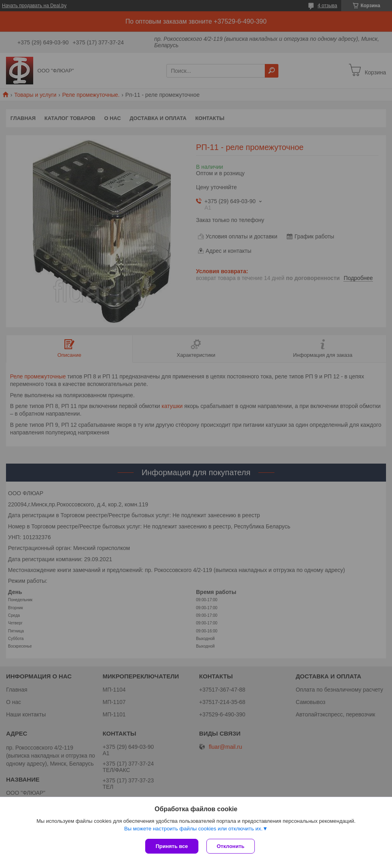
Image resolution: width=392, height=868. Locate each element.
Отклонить (231, 846)
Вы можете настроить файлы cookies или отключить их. (193, 829)
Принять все (172, 846)
